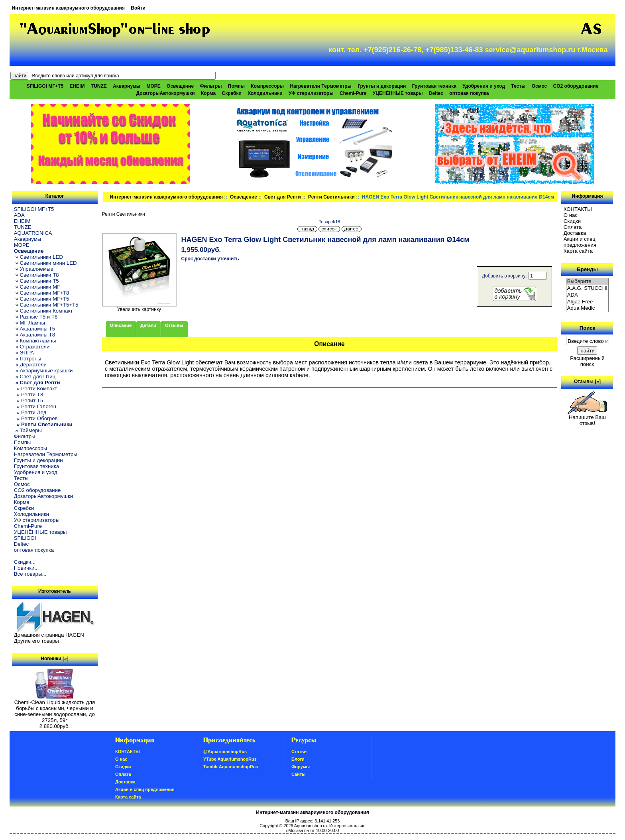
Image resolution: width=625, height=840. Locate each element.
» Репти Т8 (28, 394)
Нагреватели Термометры (320, 86)
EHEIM (77, 86)
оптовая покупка (469, 93)
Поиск (588, 328)
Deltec (436, 93)
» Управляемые (34, 269)
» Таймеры (28, 430)
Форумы (301, 767)
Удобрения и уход (484, 86)
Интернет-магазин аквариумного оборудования (68, 8)
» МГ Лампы (29, 323)
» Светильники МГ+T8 (42, 293)
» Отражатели (32, 347)
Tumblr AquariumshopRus (231, 767)
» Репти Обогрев (36, 418)
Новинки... (27, 568)
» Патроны (28, 359)
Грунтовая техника (434, 86)
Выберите (588, 282)
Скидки (572, 221)
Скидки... (25, 562)
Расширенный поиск (587, 361)
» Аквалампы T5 (34, 329)
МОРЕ (153, 86)
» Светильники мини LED (45, 263)
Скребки (232, 93)
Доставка (575, 233)
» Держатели (30, 365)
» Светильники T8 (36, 275)
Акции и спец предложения (580, 242)
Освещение (244, 197)
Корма (208, 93)
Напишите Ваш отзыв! (587, 418)
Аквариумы (127, 86)
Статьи (299, 751)
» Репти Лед (30, 412)
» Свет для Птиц (35, 377)
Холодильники (265, 93)
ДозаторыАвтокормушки (166, 93)
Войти (138, 8)
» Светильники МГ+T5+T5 (46, 305)
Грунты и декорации (382, 86)
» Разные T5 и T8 (36, 317)
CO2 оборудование (576, 86)
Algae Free (588, 302)
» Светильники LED (38, 257)
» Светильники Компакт (43, 311)
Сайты (299, 774)
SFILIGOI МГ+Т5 (45, 86)
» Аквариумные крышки (43, 371)
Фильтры (211, 86)
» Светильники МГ (37, 287)
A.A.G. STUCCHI (588, 288)
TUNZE (99, 86)
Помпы (236, 86)
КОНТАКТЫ (578, 209)
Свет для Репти (283, 197)
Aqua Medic (588, 308)
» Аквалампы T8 (34, 335)
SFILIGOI (25, 538)
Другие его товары (36, 641)
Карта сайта (578, 251)
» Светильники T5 (36, 281)
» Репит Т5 (28, 400)
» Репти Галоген (35, 406)
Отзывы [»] (587, 382)
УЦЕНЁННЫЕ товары (398, 93)
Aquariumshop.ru (311, 826)
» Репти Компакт (36, 389)
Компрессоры (267, 86)
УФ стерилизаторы (311, 93)
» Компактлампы (35, 341)
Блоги (298, 759)
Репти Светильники (331, 197)
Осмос (540, 86)
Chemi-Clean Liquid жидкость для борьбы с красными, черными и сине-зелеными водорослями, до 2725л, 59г (55, 709)
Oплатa (573, 227)
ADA (19, 215)
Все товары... (30, 574)
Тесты (518, 86)
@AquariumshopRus (225, 751)
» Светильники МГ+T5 (42, 299)
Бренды (587, 269)
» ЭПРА (24, 353)
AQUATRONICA (33, 233)
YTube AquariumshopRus (230, 759)
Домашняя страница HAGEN (49, 635)
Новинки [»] (54, 659)
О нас (571, 215)
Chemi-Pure (353, 93)
